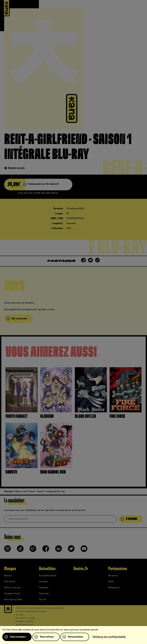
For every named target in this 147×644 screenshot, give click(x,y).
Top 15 (42, 600)
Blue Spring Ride (13, 600)
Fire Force (10, 582)
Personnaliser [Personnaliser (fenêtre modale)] (76, 637)
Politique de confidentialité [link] (109, 637)
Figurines (44, 594)
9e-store (113, 576)
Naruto (8, 576)
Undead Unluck (12, 594)
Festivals (44, 588)
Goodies (43, 582)
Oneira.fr (81, 569)
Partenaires (118, 569)
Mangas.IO (114, 588)
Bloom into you (12, 588)
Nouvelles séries (48, 576)
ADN (111, 582)
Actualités (47, 569)
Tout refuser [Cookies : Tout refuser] (47, 637)
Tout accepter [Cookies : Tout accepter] (18, 637)
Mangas (10, 569)
